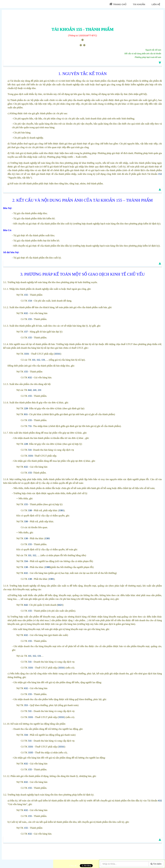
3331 (27, 354)
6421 (60, 605)
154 (30, 301)
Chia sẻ (73, 866)
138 (26, 538)
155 (26, 295)
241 (35, 390)
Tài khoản (139, 4)
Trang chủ (118, 4)
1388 (47, 567)
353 (26, 705)
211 (40, 390)
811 (26, 414)
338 (30, 510)
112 (38, 360)
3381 (61, 510)
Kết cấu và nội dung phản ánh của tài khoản (143, 54)
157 (26, 332)
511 (30, 450)
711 (30, 426)
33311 (57, 354)
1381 (47, 538)
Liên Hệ (156, 4)
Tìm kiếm (156, 864)
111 (34, 360)
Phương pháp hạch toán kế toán (148, 57)
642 (30, 390)
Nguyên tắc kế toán (153, 50)
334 (26, 561)
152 (160, 174)
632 (26, 313)
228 (26, 408)
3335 (30, 753)
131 (43, 360)
